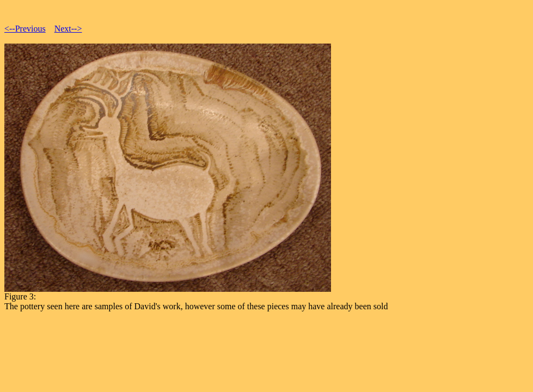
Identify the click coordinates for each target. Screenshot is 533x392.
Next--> (68, 29)
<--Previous (25, 29)
